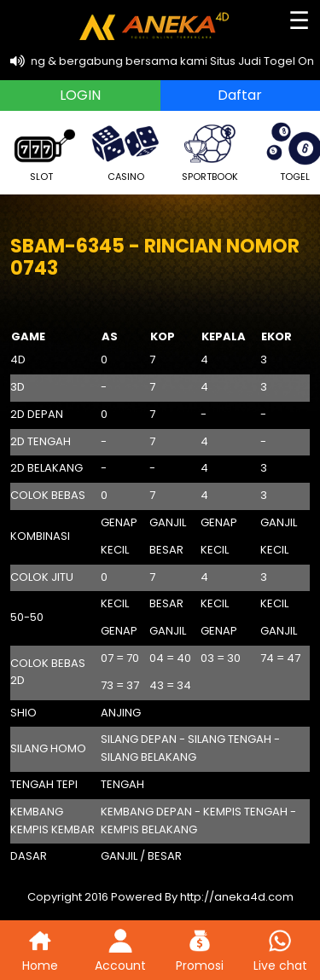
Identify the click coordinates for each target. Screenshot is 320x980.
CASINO (125, 151)
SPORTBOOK (210, 151)
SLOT (41, 151)
